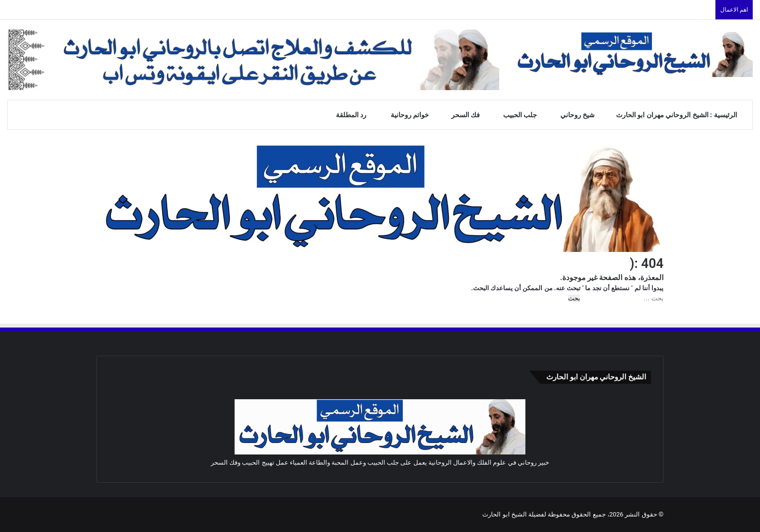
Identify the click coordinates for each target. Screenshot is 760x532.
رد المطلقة (356, 115)
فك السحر (470, 115)
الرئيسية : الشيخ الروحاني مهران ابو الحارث (681, 115)
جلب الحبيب (525, 115)
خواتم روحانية (414, 115)
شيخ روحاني (581, 115)
